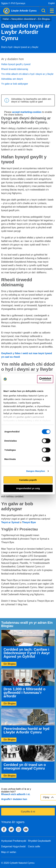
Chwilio (43, 11)
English (52, 3)
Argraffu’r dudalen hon (14, 799)
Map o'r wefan (9, 852)
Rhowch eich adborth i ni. (16, 794)
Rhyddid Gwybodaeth (39, 841)
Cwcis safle (34, 846)
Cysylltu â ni (28, 812)
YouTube (26, 829)
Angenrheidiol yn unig (28, 488)
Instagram (19, 829)
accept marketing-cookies (27, 112)
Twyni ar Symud (10, 522)
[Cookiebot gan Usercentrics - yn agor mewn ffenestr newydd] (45, 379)
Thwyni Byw (29, 522)
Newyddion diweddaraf (23, 19)
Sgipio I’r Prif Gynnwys (13, 3)
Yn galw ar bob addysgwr (15, 84)
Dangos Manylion (36, 471)
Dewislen (52, 11)
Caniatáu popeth (28, 480)
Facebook (4, 829)
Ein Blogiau (44, 19)
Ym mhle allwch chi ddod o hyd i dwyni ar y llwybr (27, 74)
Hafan (6, 19)
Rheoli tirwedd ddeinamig (15, 69)
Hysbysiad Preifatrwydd (14, 841)
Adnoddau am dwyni (12, 79)
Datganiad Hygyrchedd (13, 846)
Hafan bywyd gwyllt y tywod (16, 64)
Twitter (11, 829)
